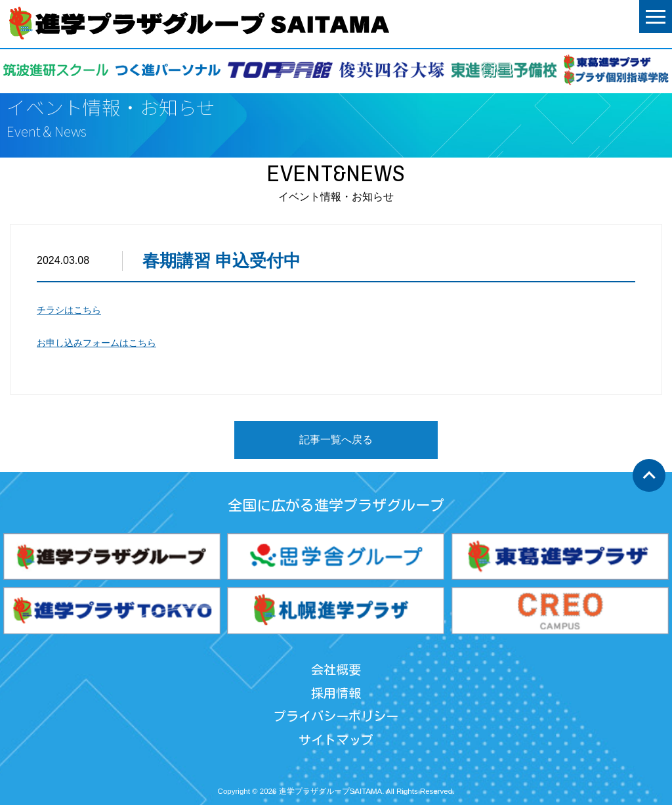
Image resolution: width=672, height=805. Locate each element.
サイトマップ (336, 740)
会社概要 (336, 669)
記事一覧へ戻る (336, 440)
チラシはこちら (69, 310)
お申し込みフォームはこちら (96, 343)
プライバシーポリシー (336, 716)
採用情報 (336, 693)
